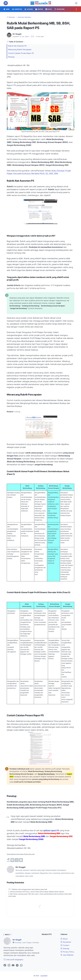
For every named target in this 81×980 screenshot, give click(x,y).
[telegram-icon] (17, 965)
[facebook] (12, 860)
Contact (65, 945)
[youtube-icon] (13, 965)
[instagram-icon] (9, 965)
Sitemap (65, 949)
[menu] (6, 3)
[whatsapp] (17, 860)
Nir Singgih (17, 940)
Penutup (11, 57)
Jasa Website (67, 955)
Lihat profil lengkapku (13, 960)
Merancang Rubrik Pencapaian (20, 50)
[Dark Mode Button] (76, 3)
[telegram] (21, 860)
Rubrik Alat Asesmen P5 (17, 46)
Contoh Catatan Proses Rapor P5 (21, 53)
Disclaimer (66, 942)
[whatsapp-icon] (21, 965)
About (64, 939)
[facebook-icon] (5, 965)
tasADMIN (44, 976)
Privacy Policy (67, 952)
